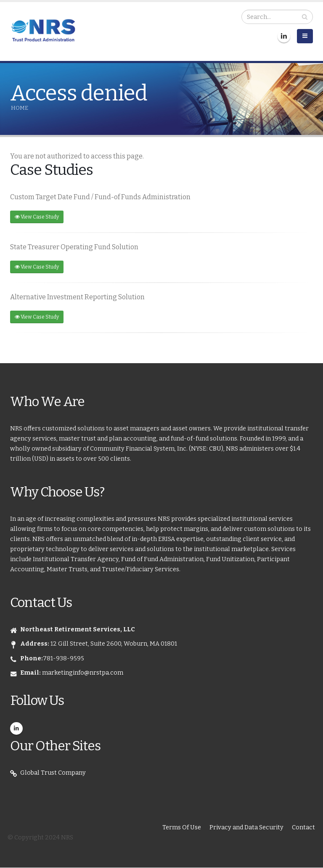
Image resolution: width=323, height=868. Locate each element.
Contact (303, 827)
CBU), (217, 449)
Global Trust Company (53, 773)
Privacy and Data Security (246, 827)
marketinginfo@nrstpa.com (83, 673)
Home (20, 108)
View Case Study (37, 217)
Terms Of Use (182, 827)
